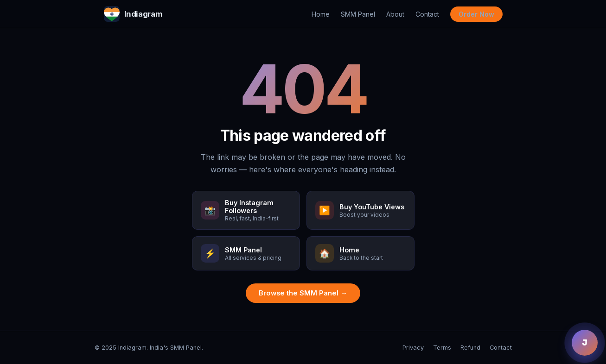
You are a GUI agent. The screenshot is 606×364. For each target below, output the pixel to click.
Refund (470, 348)
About (395, 14)
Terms (442, 348)
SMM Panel (358, 14)
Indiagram (133, 14)
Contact (427, 14)
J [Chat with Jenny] (585, 343)
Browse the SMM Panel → (303, 293)
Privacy (413, 348)
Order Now (476, 14)
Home (321, 14)
